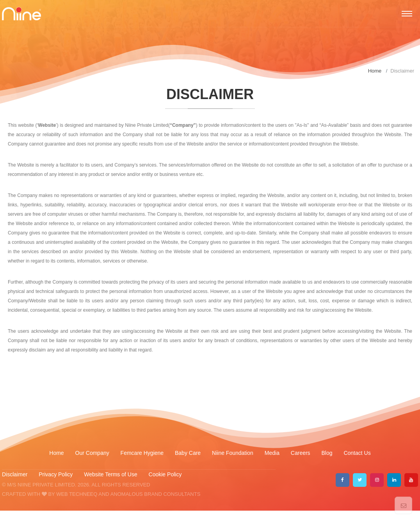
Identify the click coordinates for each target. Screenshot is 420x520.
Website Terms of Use (111, 474)
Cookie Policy (165, 474)
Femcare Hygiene (143, 453)
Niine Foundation (233, 453)
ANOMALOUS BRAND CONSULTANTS (156, 494)
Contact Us (357, 453)
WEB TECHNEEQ (77, 494)
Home (375, 71)
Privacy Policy (56, 474)
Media (272, 453)
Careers (301, 453)
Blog (327, 453)
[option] (210, 57)
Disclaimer (15, 474)
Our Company (92, 453)
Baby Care (189, 453)
